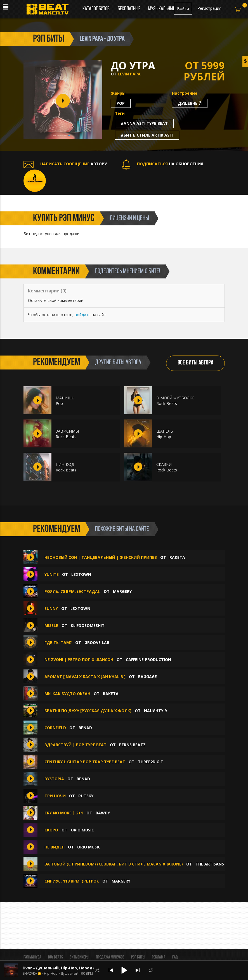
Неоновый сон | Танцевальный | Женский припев (101, 557)
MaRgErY (122, 591)
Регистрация (209, 8)
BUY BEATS (55, 957)
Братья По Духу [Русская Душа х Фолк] (88, 711)
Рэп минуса (32, 957)
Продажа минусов (110, 957)
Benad (85, 728)
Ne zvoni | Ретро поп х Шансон (79, 660)
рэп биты (49, 39)
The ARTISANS (210, 864)
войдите (83, 315)
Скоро (52, 830)
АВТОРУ (65, 164)
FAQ (175, 957)
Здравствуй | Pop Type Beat (75, 745)
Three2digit (151, 762)
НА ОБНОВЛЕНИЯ (163, 164)
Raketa (177, 557)
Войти (183, 9)
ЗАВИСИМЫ (67, 431)
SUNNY (51, 608)
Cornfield (55, 728)
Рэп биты (138, 957)
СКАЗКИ (164, 464)
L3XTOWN (81, 574)
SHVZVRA (30, 974)
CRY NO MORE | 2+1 (64, 813)
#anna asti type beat (144, 123)
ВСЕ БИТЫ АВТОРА (195, 363)
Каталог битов (96, 9)
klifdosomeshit (88, 625)
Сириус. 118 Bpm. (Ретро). (72, 881)
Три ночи (55, 796)
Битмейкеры (79, 957)
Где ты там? (58, 642)
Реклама (159, 957)
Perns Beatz (132, 745)
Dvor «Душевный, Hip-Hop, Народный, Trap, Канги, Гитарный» (88, 968)
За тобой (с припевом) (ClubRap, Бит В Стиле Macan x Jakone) (114, 864)
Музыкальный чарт (166, 9)
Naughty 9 (155, 711)
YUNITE (52, 574)
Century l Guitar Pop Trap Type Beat (85, 762)
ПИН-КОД (65, 464)
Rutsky (86, 796)
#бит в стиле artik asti (147, 135)
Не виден (55, 847)
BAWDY (103, 813)
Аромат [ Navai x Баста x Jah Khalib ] (86, 677)
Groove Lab (97, 642)
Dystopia (54, 779)
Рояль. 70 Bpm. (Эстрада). (72, 591)
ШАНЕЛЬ (165, 431)
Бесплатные (129, 9)
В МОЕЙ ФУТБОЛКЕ (175, 398)
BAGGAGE (147, 677)
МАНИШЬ (65, 398)
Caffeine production (148, 660)
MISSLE (51, 625)
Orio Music (82, 830)
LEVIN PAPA (129, 74)
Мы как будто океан (67, 694)
